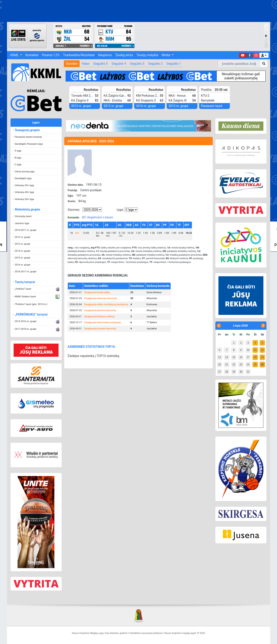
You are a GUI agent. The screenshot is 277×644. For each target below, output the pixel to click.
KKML (15, 55)
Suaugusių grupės (27, 130)
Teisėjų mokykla (147, 55)
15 (234, 357)
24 (248, 364)
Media (166, 55)
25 (255, 364)
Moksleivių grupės (28, 209)
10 (248, 350)
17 (248, 357)
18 (255, 357)
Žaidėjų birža (124, 55)
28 (227, 372)
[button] (264, 55)
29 (234, 372)
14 (227, 357)
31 (248, 372)
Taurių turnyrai (25, 282)
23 (241, 364)
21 (227, 364)
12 (262, 350)
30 (241, 372)
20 (220, 364)
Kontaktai (32, 55)
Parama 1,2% (51, 55)
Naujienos (105, 55)
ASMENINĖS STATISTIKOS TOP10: (92, 347)
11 (255, 350)
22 (234, 364)
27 (220, 372)
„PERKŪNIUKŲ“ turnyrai (31, 314)
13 (220, 357)
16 (241, 357)
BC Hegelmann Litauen (98, 217)
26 (262, 364)
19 (262, 357)
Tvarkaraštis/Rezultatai (79, 55)
